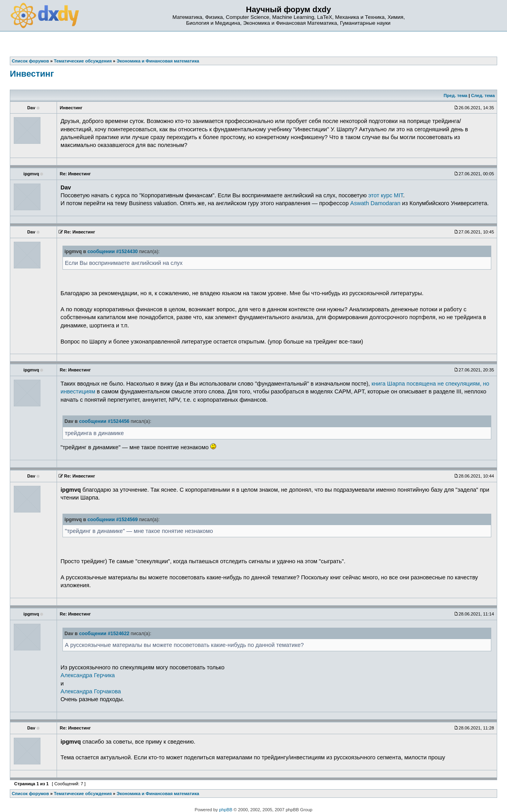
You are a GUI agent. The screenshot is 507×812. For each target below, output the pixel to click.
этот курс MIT (386, 195)
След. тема (483, 96)
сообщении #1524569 (112, 520)
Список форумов (30, 794)
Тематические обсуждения (83, 794)
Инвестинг (32, 74)
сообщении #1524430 (112, 252)
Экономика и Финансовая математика (158, 794)
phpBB (226, 810)
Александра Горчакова (91, 691)
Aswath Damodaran (375, 203)
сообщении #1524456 (104, 421)
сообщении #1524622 (104, 634)
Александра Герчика (88, 675)
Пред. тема (456, 96)
